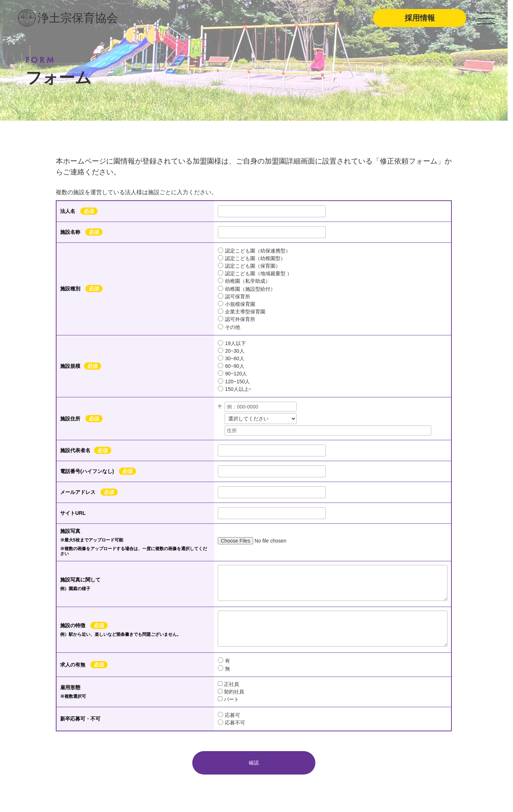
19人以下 (232, 343)
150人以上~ (235, 389)
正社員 (228, 684)
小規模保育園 (237, 304)
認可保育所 (234, 296)
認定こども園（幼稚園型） (252, 258)
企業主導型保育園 (242, 311)
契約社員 (231, 692)
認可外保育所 (237, 319)
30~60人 (231, 358)
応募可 (229, 715)
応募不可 (231, 722)
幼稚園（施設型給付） (247, 289)
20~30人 (231, 351)
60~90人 (231, 366)
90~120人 (232, 373)
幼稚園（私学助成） (244, 281)
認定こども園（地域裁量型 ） (255, 273)
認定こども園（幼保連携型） (254, 251)
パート (228, 699)
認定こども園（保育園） (249, 266)
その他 (229, 327)
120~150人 (234, 381)
